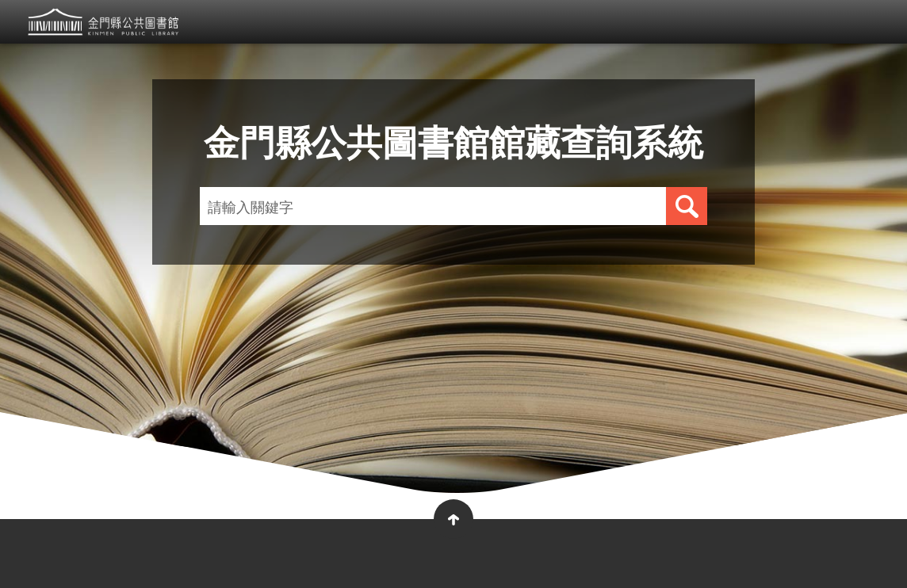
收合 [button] (453, 519)
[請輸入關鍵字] (413, 206)
